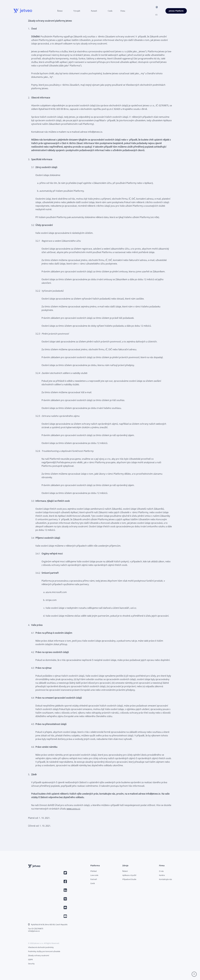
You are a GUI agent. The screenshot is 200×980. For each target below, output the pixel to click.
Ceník (110, 11)
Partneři (94, 11)
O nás (161, 871)
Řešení (60, 11)
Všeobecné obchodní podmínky (41, 947)
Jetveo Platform (176, 11)
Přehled (93, 871)
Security (31, 964)
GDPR (30, 960)
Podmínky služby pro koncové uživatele (44, 951)
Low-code (94, 875)
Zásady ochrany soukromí (39, 955)
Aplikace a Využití (129, 875)
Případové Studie (129, 879)
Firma (123, 11)
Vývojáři (77, 11)
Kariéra (162, 875)
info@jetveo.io (34, 931)
